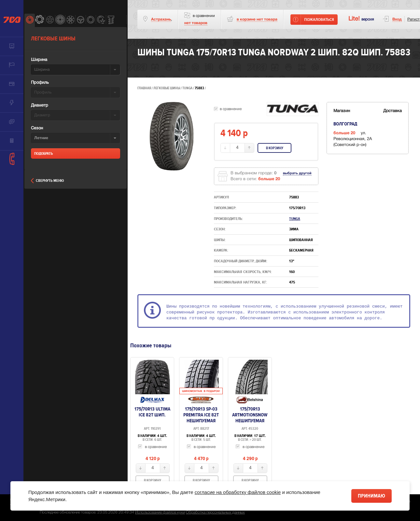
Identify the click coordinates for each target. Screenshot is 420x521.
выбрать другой (297, 173)
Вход (397, 19)
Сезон (37, 128)
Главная (144, 88)
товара (257, 19)
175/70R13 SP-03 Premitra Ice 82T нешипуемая (201, 415)
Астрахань (161, 19)
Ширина (39, 60)
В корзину (275, 148)
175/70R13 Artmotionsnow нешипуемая (250, 415)
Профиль (40, 83)
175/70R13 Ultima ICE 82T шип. (152, 412)
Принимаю (371, 496)
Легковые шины (167, 88)
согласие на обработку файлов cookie (238, 492)
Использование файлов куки (160, 512)
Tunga (188, 88)
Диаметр (40, 106)
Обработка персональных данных (215, 512)
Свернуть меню (47, 181)
